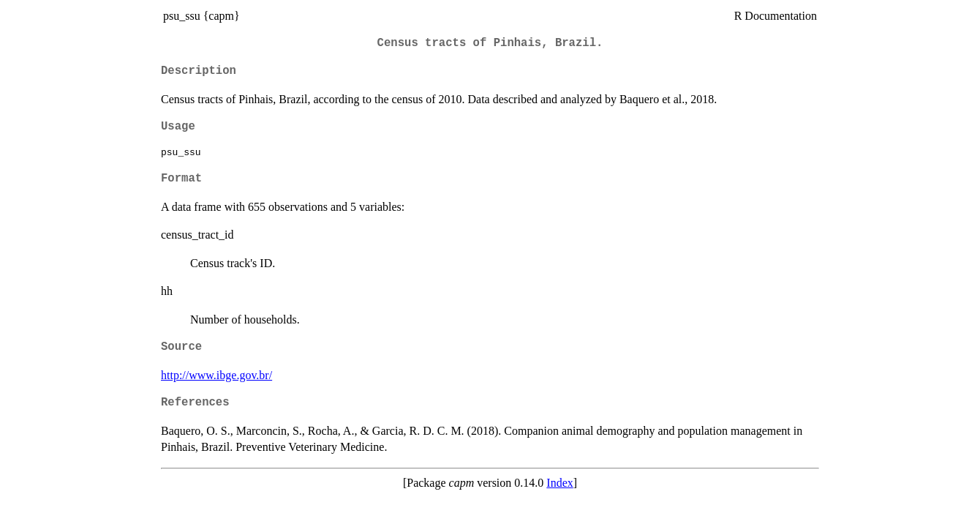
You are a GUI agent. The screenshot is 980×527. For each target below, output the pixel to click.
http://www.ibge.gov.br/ (216, 375)
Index (559, 483)
